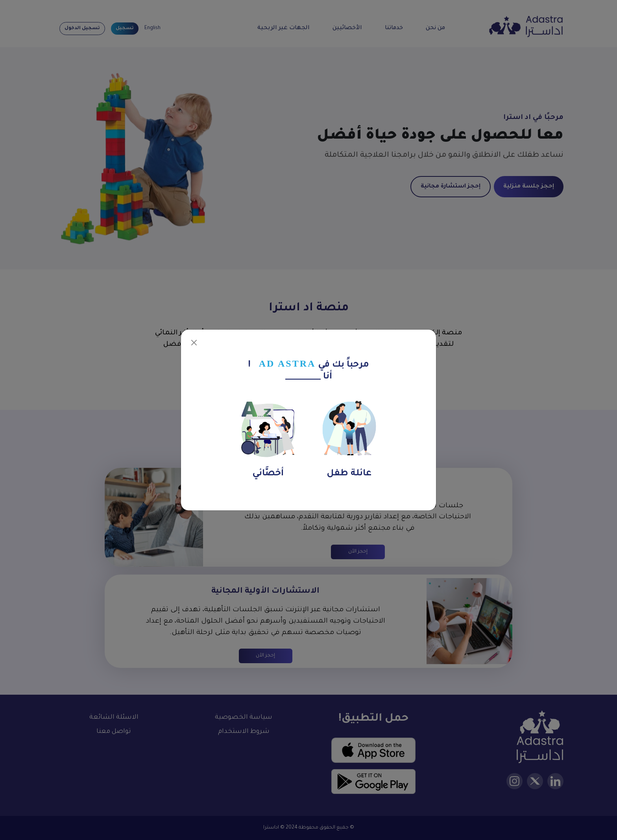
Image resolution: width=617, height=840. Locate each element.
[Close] (194, 343)
